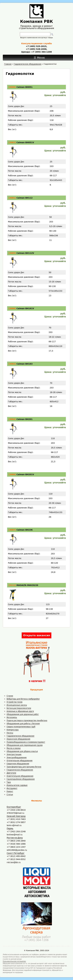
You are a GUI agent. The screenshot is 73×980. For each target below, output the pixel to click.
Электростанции (14, 754)
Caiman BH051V (25, 142)
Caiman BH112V (25, 253)
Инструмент (12, 788)
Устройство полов (14, 702)
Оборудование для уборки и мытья (22, 751)
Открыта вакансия (36, 635)
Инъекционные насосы (17, 705)
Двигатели (11, 773)
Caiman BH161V (25, 308)
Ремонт (10, 791)
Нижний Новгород (16, 816)
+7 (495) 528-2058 (36, 49)
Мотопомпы (12, 717)
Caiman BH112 (25, 198)
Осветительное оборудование (20, 776)
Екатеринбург (14, 807)
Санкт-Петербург (16, 853)
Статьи (10, 795)
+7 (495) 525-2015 (36, 46)
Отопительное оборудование (20, 761)
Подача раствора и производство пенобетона (27, 720)
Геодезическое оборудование (20, 770)
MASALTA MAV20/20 (27, 585)
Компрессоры (13, 730)
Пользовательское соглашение (14, 961)
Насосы (10, 733)
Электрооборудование (17, 758)
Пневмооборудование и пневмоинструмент (26, 742)
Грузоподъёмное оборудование (21, 779)
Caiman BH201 (25, 419)
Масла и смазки (13, 748)
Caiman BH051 (25, 87)
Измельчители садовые (17, 785)
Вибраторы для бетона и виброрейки (23, 699)
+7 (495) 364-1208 (41, 52)
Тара (9, 782)
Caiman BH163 (25, 364)
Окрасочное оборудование (18, 739)
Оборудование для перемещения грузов (25, 745)
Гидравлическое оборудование (20, 736)
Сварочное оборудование (18, 764)
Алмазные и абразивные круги (20, 711)
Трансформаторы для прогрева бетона (24, 767)
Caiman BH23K (25, 530)
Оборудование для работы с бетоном (23, 724)
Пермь (10, 828)
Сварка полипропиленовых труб (21, 727)
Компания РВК (37, 22)
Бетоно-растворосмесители (19, 708)
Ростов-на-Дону (15, 838)
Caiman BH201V (25, 474)
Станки (10, 696)
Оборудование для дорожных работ (23, 714)
